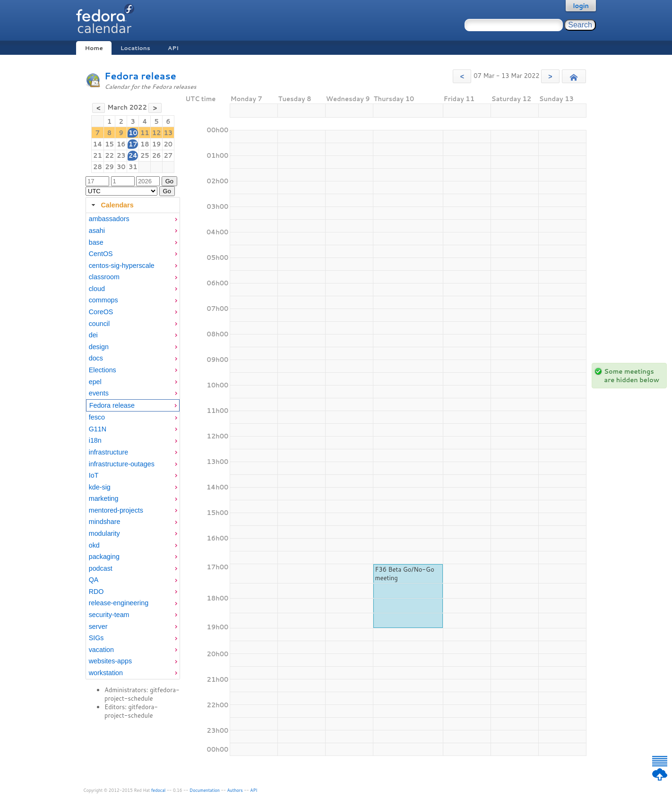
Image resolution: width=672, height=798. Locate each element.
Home (94, 48)
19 (157, 144)
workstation (106, 673)
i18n (95, 440)
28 (98, 167)
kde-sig (100, 487)
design (99, 347)
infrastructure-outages (122, 464)
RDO (96, 592)
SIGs (96, 638)
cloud (97, 289)
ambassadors (109, 219)
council (99, 324)
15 (109, 144)
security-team (109, 615)
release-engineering (119, 603)
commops (103, 300)
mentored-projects (116, 510)
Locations (135, 48)
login (581, 6)
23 (121, 155)
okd (94, 545)
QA (94, 580)
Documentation (205, 790)
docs (96, 358)
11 (145, 133)
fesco (97, 417)
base (96, 242)
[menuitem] (133, 219)
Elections (103, 370)
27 (168, 155)
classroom (104, 277)
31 (133, 167)
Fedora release (140, 76)
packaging (104, 557)
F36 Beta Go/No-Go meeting (404, 574)
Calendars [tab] (111, 205)
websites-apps (110, 661)
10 (133, 133)
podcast (101, 568)
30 (121, 167)
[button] (462, 76)
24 (133, 155)
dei (93, 335)
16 (121, 144)
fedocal (159, 790)
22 (109, 155)
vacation (101, 650)
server (98, 626)
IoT (94, 475)
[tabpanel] (133, 446)
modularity (104, 533)
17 (133, 144)
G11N (98, 429)
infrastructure (108, 452)
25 (145, 155)
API (173, 48)
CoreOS (101, 312)
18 (145, 144)
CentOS (101, 254)
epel (95, 382)
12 (157, 133)
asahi (97, 231)
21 (98, 155)
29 (109, 167)
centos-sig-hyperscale (122, 266)
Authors (235, 790)
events (99, 393)
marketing (104, 498)
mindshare (105, 522)
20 (168, 144)
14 (98, 144)
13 (168, 133)
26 (157, 155)
